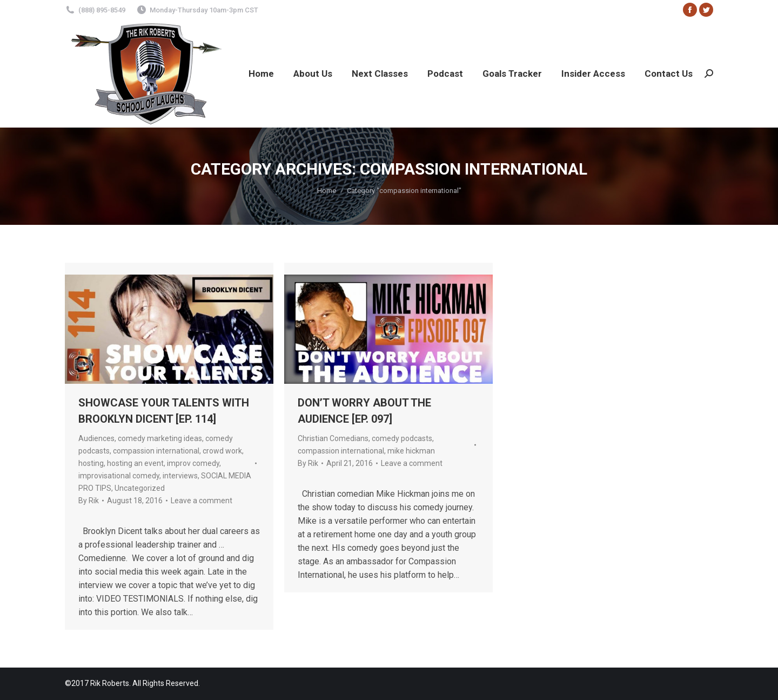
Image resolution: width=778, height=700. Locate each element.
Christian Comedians (333, 438)
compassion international (156, 451)
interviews (180, 476)
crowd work (222, 451)
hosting (91, 463)
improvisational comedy (119, 476)
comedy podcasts (402, 438)
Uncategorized (140, 488)
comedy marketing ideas (160, 438)
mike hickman (411, 451)
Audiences (96, 438)
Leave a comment (202, 501)
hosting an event (135, 463)
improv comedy (193, 463)
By (89, 501)
